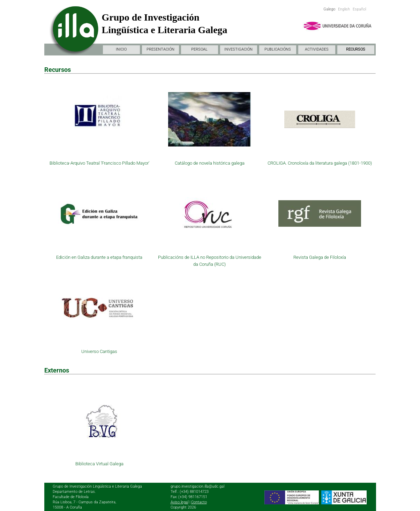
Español (359, 9)
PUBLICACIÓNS (278, 49)
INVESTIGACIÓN (238, 49)
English (344, 9)
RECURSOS (356, 49)
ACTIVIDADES (317, 49)
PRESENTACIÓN (160, 49)
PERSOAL (199, 49)
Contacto (199, 502)
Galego (329, 9)
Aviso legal (179, 502)
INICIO (121, 49)
